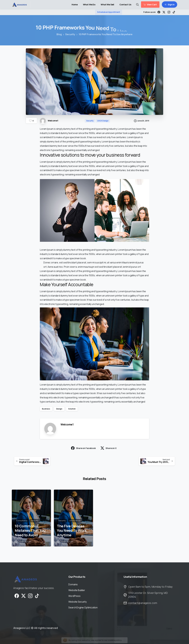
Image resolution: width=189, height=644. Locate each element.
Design (59, 409)
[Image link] (25, 579)
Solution (72, 409)
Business (46, 409)
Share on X (108, 448)
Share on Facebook (83, 448)
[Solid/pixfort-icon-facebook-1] (17, 597)
